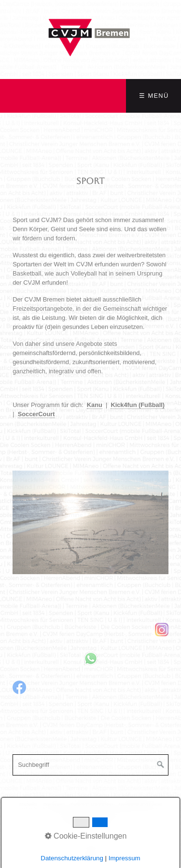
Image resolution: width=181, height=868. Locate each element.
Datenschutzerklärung (91, 804)
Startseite (28, 804)
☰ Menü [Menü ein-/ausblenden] (154, 96)
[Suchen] (161, 765)
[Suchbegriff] (90, 765)
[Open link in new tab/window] (90, 630)
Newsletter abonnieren (140, 804)
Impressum (54, 804)
